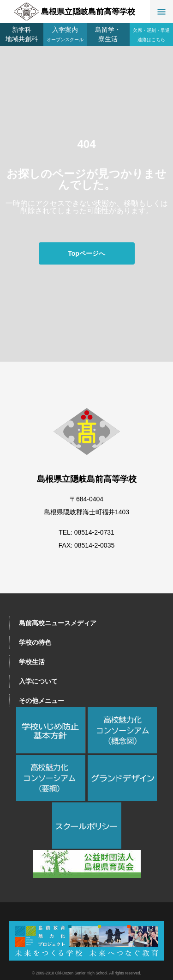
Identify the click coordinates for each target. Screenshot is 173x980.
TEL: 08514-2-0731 (86, 532)
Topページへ (86, 253)
